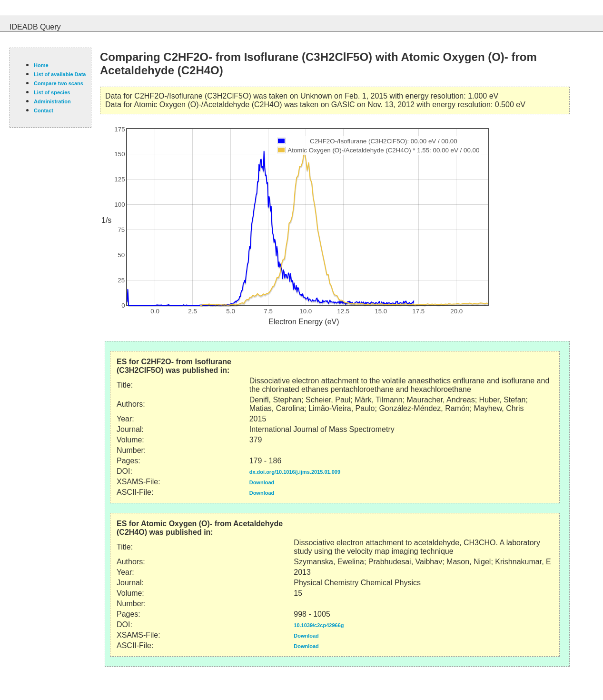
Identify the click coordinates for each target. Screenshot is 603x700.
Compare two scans (59, 83)
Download (262, 482)
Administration (52, 101)
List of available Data (60, 74)
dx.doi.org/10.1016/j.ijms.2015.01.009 (295, 472)
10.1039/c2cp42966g (319, 625)
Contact (44, 110)
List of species (52, 92)
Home (41, 65)
